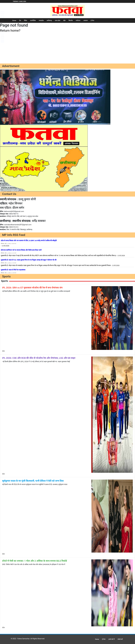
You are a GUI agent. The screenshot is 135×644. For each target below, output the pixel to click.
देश (20, 20)
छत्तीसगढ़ (49, 20)
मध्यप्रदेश (41, 20)
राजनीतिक (33, 20)
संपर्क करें (120, 639)
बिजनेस (71, 20)
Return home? (10, 30)
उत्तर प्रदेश (58, 20)
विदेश (25, 20)
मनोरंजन (78, 20)
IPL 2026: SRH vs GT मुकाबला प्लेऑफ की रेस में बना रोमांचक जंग (32, 288)
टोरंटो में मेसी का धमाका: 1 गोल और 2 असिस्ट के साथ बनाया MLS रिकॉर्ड (35, 561)
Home (14, 20)
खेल (64, 20)
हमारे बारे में (112, 639)
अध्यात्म (85, 20)
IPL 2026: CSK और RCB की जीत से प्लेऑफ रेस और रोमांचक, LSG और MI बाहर (39, 358)
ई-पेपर (92, 20)
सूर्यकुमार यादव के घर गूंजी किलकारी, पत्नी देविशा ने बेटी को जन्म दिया (33, 481)
